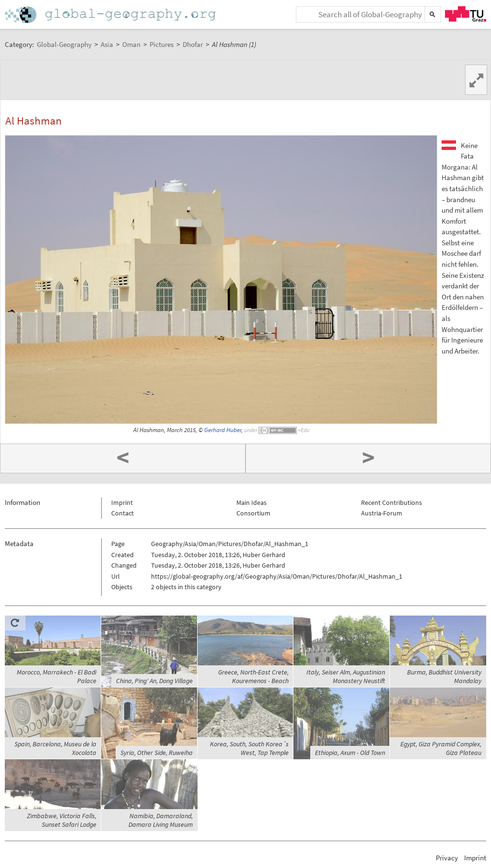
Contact (123, 513)
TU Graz (466, 14)
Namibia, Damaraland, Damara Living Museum (161, 820)
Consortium (253, 513)
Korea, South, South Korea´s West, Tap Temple (249, 748)
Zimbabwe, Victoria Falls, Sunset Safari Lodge (62, 820)
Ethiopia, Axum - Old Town (350, 753)
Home (111, 15)
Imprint (122, 503)
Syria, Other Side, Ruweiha (157, 753)
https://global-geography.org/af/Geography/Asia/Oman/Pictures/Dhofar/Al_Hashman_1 (277, 576)
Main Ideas (251, 503)
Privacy (447, 858)
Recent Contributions (392, 503)
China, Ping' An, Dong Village (154, 681)
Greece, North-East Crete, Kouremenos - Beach (253, 676)
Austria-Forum (382, 513)
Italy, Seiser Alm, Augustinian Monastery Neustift (346, 676)
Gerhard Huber (223, 430)
